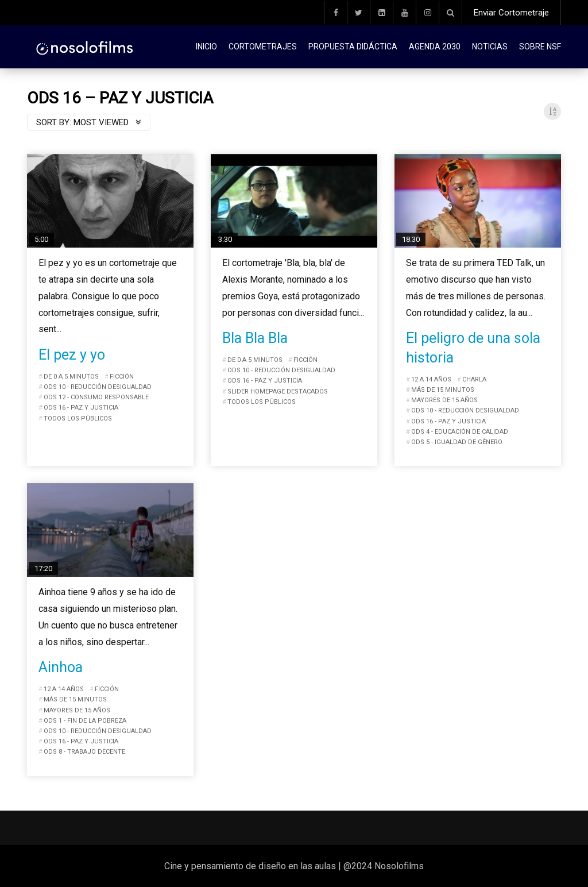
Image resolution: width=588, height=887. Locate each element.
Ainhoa (61, 667)
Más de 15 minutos (443, 390)
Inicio (206, 47)
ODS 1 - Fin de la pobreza (85, 721)
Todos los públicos (78, 419)
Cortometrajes (263, 47)
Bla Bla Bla (255, 338)
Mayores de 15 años (444, 400)
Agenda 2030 (435, 47)
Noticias (490, 47)
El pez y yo (72, 355)
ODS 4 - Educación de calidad (460, 432)
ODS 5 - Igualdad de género (457, 442)
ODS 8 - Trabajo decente (84, 752)
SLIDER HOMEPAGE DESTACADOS (278, 392)
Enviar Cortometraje (511, 13)
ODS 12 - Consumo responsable (96, 397)
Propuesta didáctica (353, 47)
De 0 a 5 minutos (71, 377)
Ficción (122, 377)
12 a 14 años (431, 379)
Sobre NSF (540, 47)
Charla (474, 379)
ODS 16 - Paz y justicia (81, 408)
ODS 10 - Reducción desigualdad (98, 387)
